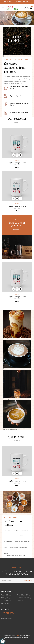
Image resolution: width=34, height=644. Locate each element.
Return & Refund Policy (24, 595)
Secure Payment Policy (24, 598)
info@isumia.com (7, 618)
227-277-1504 (8, 613)
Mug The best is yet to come (17, 163)
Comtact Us (5, 603)
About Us (20, 601)
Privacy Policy (6, 598)
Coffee (17, 160)
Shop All (17, 122)
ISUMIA (17, 635)
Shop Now (17, 230)
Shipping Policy (6, 601)
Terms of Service (6, 595)
